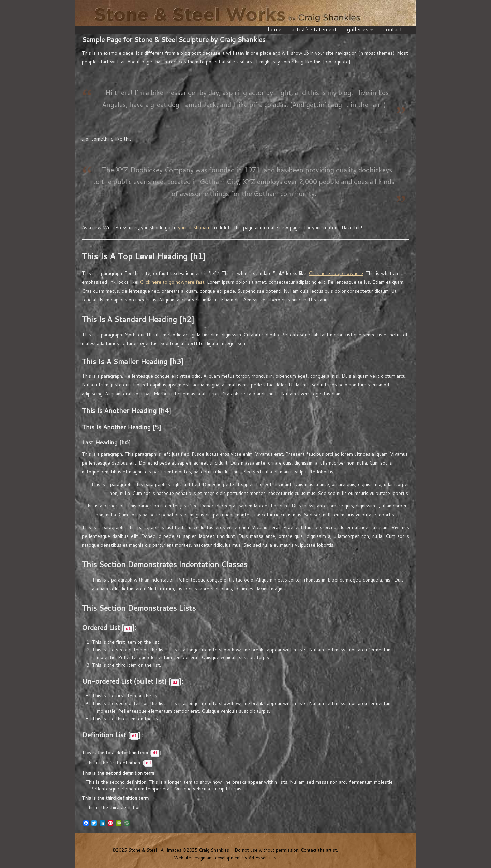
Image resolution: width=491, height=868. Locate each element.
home (276, 29)
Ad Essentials (262, 858)
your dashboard (194, 227)
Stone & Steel (245, 14)
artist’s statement (314, 29)
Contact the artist (319, 850)
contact (393, 29)
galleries (360, 29)
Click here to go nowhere (336, 273)
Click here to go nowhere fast (172, 282)
